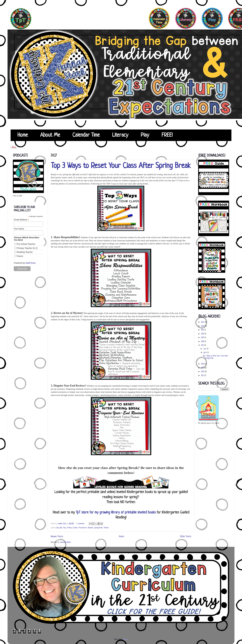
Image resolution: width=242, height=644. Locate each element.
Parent (20, 256)
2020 (203, 334)
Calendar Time (86, 135)
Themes (106, 528)
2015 (203, 368)
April (205, 353)
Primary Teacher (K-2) (27, 248)
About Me (50, 135)
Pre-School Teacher (26, 244)
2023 (203, 322)
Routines (90, 528)
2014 (203, 372)
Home (23, 135)
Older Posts (186, 537)
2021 (203, 330)
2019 (203, 338)
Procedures (83, 528)
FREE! (167, 135)
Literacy (120, 135)
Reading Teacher (25, 252)
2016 (203, 364)
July (205, 349)
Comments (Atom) (65, 542)
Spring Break (98, 528)
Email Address (21, 220)
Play (145, 135)
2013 (203, 376)
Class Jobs (59, 528)
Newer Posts (57, 537)
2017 (203, 345)
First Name (19, 229)
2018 (203, 342)
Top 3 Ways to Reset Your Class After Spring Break (121, 166)
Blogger (125, 639)
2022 (203, 326)
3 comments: (81, 524)
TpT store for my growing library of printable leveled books (116, 513)
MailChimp (31, 263)
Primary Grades (72, 528)
